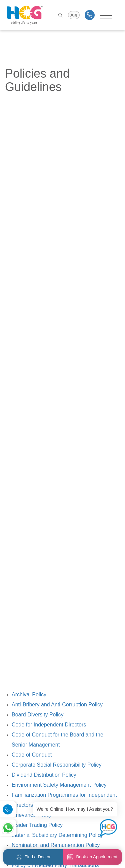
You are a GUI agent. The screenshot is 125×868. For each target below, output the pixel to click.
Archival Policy (29, 695)
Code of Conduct (32, 755)
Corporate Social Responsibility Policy (56, 765)
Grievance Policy (32, 815)
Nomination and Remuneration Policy (56, 845)
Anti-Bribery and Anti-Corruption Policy (57, 705)
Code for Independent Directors (49, 725)
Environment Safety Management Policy (59, 785)
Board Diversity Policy (38, 715)
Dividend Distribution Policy (44, 775)
